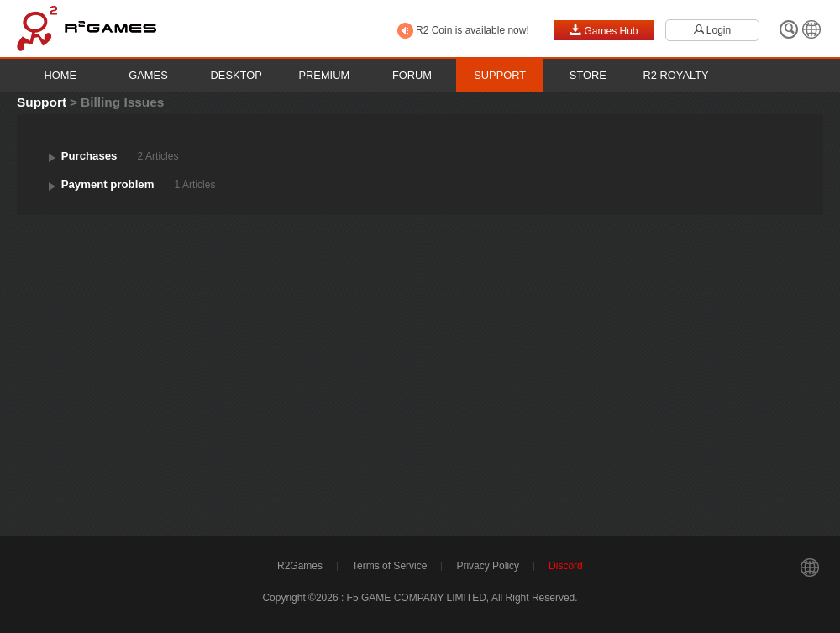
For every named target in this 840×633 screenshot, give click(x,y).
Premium (325, 75)
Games (148, 75)
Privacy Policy (488, 566)
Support (500, 75)
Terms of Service (389, 566)
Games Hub (604, 30)
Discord (566, 566)
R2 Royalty (676, 75)
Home (61, 75)
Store (588, 75)
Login (712, 30)
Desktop (236, 75)
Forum (412, 75)
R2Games (300, 566)
